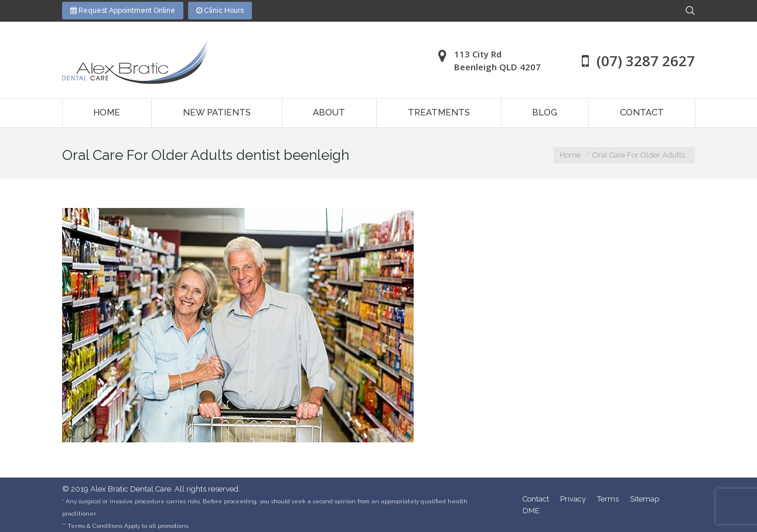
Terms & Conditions (95, 526)
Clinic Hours (220, 11)
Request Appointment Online (123, 11)
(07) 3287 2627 (646, 61)
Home (570, 155)
